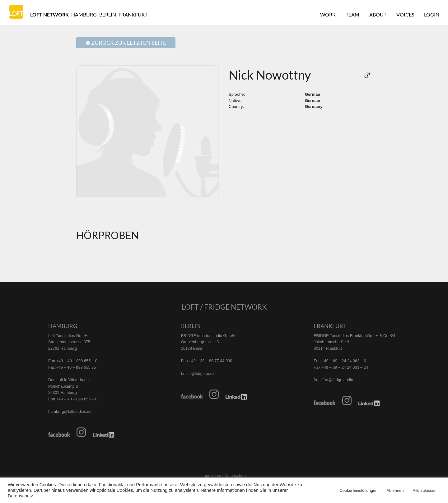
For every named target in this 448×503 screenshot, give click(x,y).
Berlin (108, 14)
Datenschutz (20, 496)
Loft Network (49, 14)
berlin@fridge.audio (198, 374)
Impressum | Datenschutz (224, 475)
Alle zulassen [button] (425, 490)
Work (328, 14)
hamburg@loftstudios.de (70, 411)
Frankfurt (133, 14)
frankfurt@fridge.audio (333, 380)
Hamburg (84, 14)
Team (352, 14)
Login (432, 14)
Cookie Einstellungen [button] (358, 490)
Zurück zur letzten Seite (126, 43)
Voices (405, 14)
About (378, 14)
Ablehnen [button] (395, 490)
